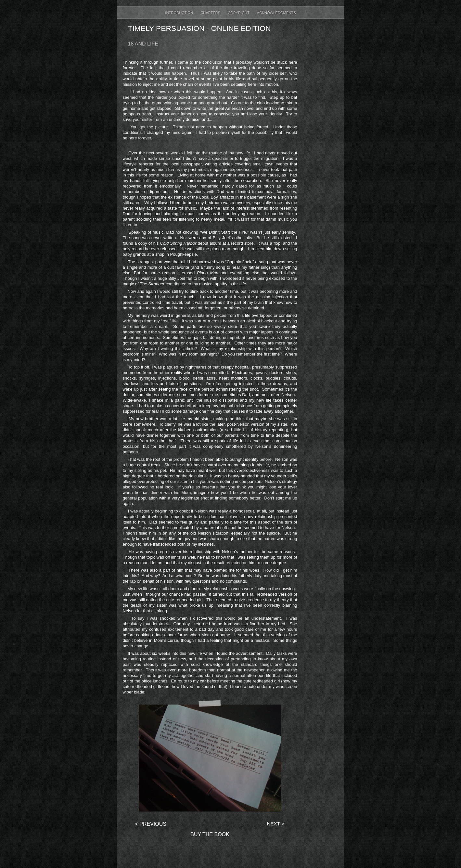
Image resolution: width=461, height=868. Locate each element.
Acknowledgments (276, 13)
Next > (276, 824)
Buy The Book (210, 834)
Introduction (179, 13)
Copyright (239, 13)
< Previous (151, 824)
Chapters (211, 13)
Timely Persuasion (166, 28)
